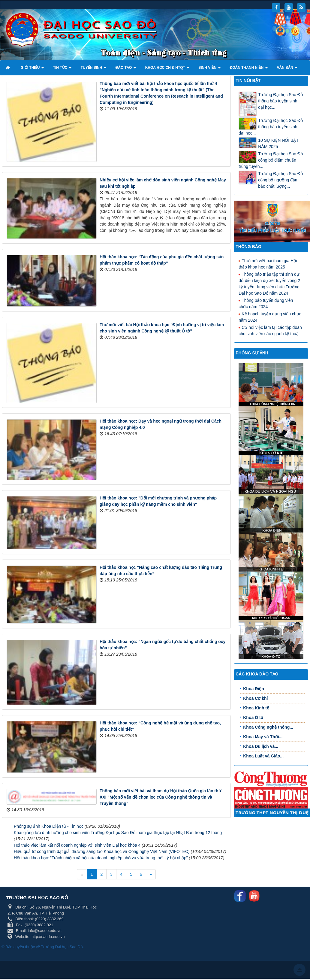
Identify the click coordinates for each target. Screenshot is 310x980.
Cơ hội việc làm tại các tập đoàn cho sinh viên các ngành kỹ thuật (270, 330)
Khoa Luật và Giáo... (263, 756)
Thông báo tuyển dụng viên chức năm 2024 (266, 303)
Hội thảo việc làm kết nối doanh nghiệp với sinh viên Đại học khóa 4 (77, 845)
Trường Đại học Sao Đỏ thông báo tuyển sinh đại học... (280, 101)
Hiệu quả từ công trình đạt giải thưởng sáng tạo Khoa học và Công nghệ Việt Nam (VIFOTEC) (102, 851)
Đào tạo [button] (126, 69)
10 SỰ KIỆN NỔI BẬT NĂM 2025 (278, 143)
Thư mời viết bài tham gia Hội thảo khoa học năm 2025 (268, 264)
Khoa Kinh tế (256, 708)
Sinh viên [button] (209, 69)
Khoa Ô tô (253, 718)
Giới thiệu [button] (32, 69)
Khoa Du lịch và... (261, 746)
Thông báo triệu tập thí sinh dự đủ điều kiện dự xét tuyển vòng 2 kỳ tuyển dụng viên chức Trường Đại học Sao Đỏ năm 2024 (269, 283)
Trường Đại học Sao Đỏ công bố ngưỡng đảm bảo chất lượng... (280, 180)
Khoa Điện (253, 689)
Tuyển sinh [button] (93, 69)
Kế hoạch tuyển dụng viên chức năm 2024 (270, 317)
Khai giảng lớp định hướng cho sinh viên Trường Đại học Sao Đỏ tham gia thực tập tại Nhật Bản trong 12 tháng (118, 833)
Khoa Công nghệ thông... (268, 727)
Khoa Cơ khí (255, 698)
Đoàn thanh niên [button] (249, 69)
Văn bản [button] (287, 69)
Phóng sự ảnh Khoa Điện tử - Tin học (49, 826)
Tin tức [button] (62, 69)
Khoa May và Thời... (263, 737)
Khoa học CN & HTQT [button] (167, 69)
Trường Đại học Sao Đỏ (62, 947)
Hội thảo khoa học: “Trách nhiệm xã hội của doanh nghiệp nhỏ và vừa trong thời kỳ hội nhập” (101, 858)
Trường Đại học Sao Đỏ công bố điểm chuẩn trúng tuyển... (271, 160)
